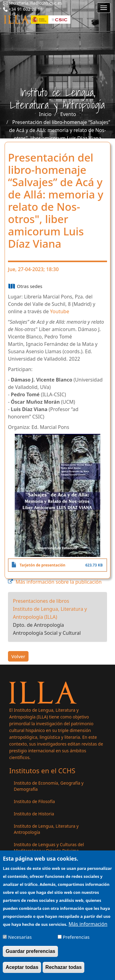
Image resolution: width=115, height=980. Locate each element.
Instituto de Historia (34, 814)
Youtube (59, 311)
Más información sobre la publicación (59, 582)
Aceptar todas (22, 971)
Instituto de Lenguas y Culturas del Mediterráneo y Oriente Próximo (49, 848)
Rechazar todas (63, 971)
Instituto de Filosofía (34, 801)
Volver (18, 656)
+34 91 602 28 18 (26, 9)
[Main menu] (104, 8)
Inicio (45, 114)
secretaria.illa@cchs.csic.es (35, 3)
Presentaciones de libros (41, 601)
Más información (88, 928)
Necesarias (20, 941)
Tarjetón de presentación (42, 565)
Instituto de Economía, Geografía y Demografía (49, 786)
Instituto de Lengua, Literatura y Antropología (46, 829)
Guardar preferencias (30, 955)
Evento (68, 114)
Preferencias (76, 941)
